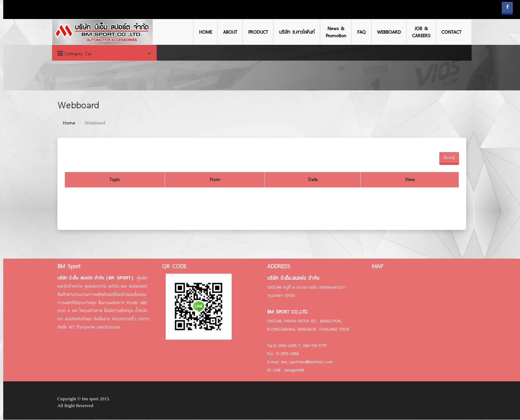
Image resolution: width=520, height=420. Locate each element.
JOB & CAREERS (419, 32)
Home (67, 123)
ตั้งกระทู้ (447, 158)
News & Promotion (334, 32)
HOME (204, 32)
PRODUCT (256, 32)
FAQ (360, 32)
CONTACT (450, 32)
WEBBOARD (387, 32)
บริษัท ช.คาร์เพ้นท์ (295, 32)
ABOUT (228, 32)
